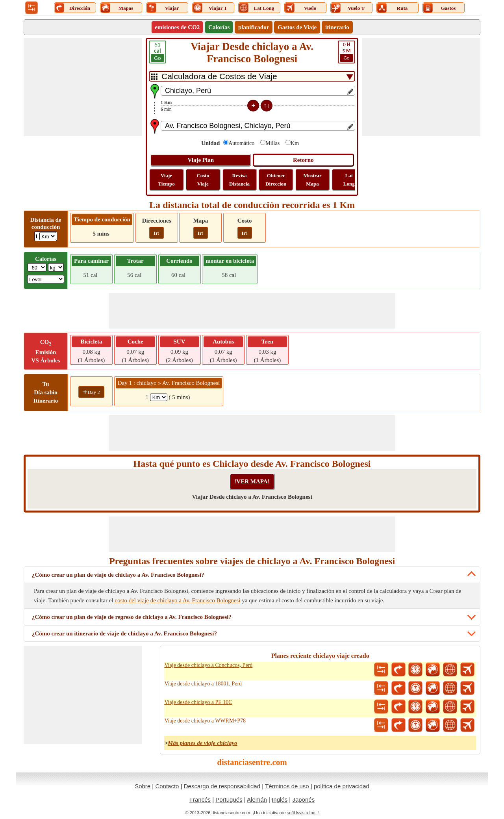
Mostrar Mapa (312, 180)
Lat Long (349, 180)
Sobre (143, 786)
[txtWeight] (37, 267)
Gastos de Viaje (297, 27)
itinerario (337, 27)
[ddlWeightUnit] (56, 267)
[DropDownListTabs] (252, 76)
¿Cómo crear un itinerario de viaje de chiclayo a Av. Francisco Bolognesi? (124, 633)
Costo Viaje (203, 180)
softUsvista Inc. (302, 813)
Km (295, 143)
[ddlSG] (46, 279)
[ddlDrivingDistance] (48, 236)
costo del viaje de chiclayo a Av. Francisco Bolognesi (177, 600)
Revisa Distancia (239, 180)
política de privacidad (342, 786)
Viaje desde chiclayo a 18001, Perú (203, 684)
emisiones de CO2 (177, 27)
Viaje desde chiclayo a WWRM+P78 (205, 721)
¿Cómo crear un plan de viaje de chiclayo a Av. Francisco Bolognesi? (118, 575)
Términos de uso (287, 786)
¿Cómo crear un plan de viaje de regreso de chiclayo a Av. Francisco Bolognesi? (132, 617)
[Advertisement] (83, 87)
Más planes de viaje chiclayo (203, 743)
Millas (272, 143)
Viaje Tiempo (166, 180)
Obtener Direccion (276, 180)
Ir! (157, 233)
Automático (241, 143)
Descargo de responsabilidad (222, 786)
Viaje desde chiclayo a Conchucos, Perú (208, 665)
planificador (254, 27)
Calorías (219, 27)
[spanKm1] (159, 397)
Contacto (167, 786)
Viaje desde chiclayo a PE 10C (198, 702)
